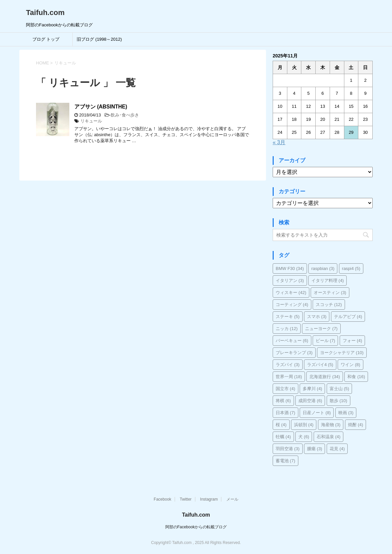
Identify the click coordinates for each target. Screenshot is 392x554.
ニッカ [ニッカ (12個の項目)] (287, 329)
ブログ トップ (46, 39)
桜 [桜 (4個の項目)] (281, 425)
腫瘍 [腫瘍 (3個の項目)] (315, 449)
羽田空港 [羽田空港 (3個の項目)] (288, 449)
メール (232, 499)
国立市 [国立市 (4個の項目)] (285, 389)
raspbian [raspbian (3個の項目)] (323, 268)
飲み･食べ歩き (125, 115)
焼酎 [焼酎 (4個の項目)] (356, 425)
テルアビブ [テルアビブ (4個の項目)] (348, 317)
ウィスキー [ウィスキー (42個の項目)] (291, 293)
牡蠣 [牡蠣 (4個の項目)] (283, 437)
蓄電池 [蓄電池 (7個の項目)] (285, 461)
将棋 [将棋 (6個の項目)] (283, 401)
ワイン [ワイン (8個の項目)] (350, 365)
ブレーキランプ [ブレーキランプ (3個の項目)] (294, 353)
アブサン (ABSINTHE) (101, 107)
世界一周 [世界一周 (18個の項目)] (289, 377)
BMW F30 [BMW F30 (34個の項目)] (290, 268)
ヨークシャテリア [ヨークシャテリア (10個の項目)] (342, 353)
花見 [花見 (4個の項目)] (337, 449)
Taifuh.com (45, 13)
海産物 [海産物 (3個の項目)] (331, 425)
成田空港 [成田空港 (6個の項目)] (310, 401)
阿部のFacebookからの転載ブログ (196, 527)
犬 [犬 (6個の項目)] (304, 437)
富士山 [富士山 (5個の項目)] (339, 389)
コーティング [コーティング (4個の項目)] (292, 305)
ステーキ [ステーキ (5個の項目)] (288, 317)
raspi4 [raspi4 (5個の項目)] (351, 268)
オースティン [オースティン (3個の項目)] (330, 293)
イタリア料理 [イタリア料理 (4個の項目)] (328, 281)
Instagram (209, 499)
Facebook (162, 499)
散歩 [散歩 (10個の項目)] (338, 401)
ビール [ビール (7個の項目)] (325, 341)
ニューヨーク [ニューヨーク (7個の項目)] (321, 329)
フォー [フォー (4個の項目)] (352, 341)
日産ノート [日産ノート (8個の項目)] (317, 413)
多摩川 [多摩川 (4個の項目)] (312, 389)
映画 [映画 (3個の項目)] (346, 413)
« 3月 (279, 142)
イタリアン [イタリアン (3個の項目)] (290, 281)
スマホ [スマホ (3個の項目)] (317, 317)
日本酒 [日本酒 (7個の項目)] (285, 413)
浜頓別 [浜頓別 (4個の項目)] (304, 425)
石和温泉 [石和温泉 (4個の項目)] (329, 437)
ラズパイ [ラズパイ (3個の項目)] (288, 365)
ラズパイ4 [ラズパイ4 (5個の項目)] (320, 365)
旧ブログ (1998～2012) (99, 39)
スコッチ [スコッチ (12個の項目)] (329, 305)
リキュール (91, 121)
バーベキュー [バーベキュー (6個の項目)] (292, 341)
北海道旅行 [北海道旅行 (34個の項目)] (325, 377)
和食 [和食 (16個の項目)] (356, 377)
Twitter (185, 499)
